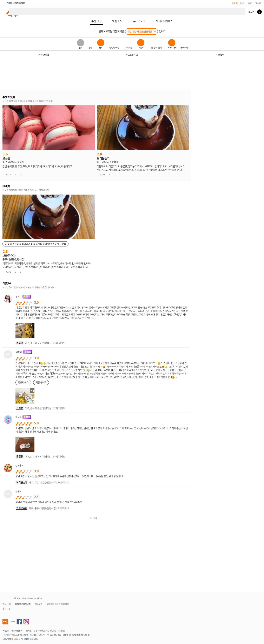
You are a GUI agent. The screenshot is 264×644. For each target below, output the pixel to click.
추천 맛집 (44, 55)
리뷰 (220, 55)
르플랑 (20, 343)
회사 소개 (7, 604)
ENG (242, 3)
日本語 (258, 3)
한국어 (235, 3)
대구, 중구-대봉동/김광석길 (140, 31)
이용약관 (39, 604)
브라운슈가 (22, 482)
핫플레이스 (23, 382)
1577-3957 (39, 635)
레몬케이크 (41, 382)
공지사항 (6, 608)
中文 (250, 3)
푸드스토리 (132, 55)
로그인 (251, 12)
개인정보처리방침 (23, 604)
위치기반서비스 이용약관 (58, 604)
